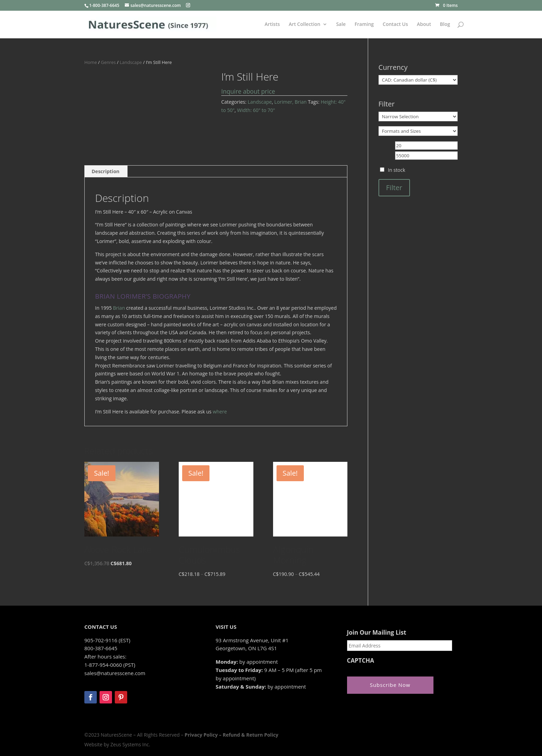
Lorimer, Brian (291, 102)
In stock (396, 170)
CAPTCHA (361, 661)
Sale (341, 25)
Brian (119, 308)
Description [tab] (106, 171)
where (220, 412)
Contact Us (395, 25)
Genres (108, 62)
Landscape (131, 62)
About (424, 25)
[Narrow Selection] (418, 116)
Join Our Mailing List (377, 633)
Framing (364, 25)
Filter (394, 188)
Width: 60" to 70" (256, 110)
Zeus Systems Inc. (130, 744)
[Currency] (418, 80)
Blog (445, 25)
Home (91, 62)
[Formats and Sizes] (418, 131)
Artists (272, 25)
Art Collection (305, 25)
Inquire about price (248, 91)
